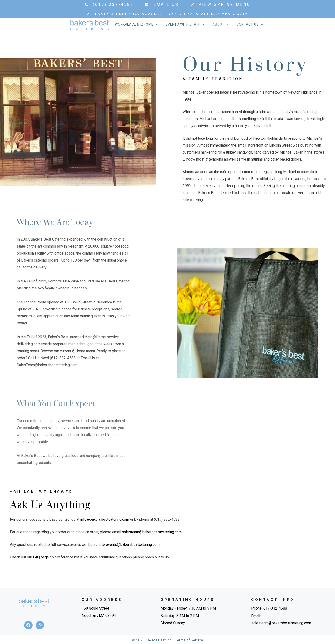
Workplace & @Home (137, 24)
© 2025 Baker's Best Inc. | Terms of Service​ (168, 640)
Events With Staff (185, 24)
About (221, 24)
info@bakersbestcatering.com (105, 519)
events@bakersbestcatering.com (133, 545)
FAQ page (41, 557)
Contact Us (250, 24)
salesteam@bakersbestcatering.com (152, 532)
